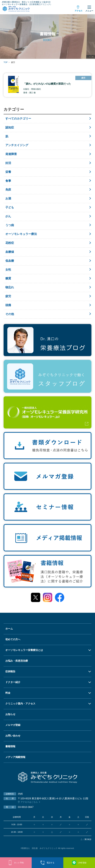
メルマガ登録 (13, 725)
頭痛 (8, 305)
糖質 (8, 278)
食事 (8, 181)
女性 (8, 270)
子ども (10, 207)
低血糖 (10, 261)
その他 (10, 314)
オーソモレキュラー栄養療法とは (24, 650)
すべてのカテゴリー (18, 119)
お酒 (8, 198)
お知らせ (10, 714)
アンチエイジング (17, 145)
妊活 (8, 163)
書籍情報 (10, 746)
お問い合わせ (13, 736)
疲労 (8, 296)
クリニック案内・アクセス (20, 704)
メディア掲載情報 (15, 757)
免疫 (8, 190)
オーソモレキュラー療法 (21, 234)
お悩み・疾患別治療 (17, 661)
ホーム (9, 629)
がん (8, 216)
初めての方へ (13, 639)
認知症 (10, 127)
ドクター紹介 (13, 682)
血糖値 (10, 252)
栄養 (8, 172)
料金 (8, 693)
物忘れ (10, 287)
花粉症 (10, 243)
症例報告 (10, 671)
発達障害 (11, 154)
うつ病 (10, 225)
